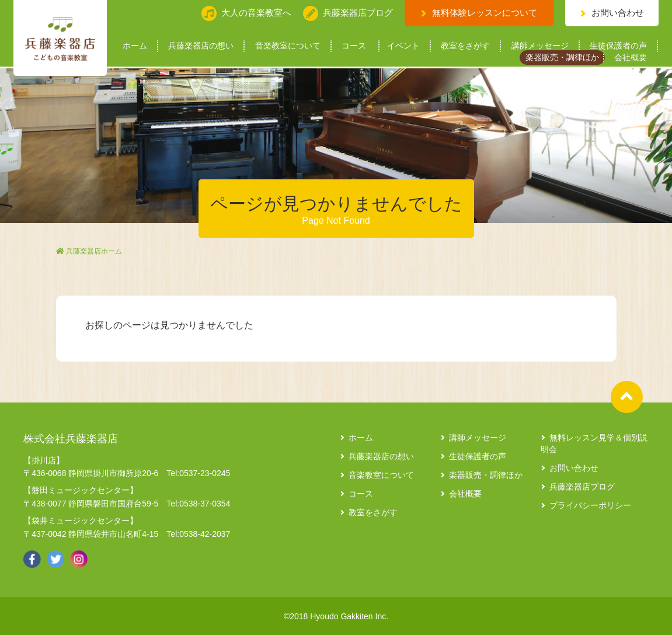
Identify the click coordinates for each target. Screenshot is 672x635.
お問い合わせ (618, 13)
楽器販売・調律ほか (562, 58)
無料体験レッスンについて (485, 13)
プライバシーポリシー (590, 505)
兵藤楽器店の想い (201, 46)
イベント (403, 46)
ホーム (135, 46)
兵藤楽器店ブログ (582, 487)
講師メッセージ (540, 46)
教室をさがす (465, 46)
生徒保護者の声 (618, 46)
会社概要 (631, 58)
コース (354, 46)
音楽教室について (288, 46)
